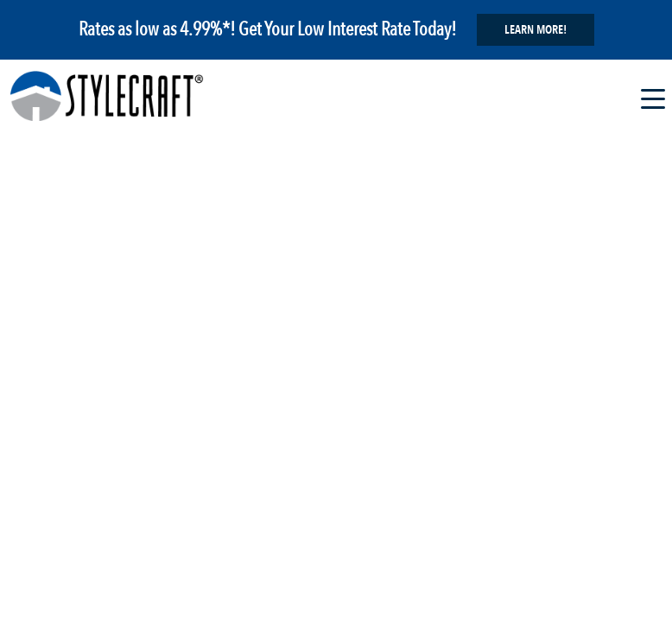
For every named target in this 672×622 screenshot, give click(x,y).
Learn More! (536, 30)
